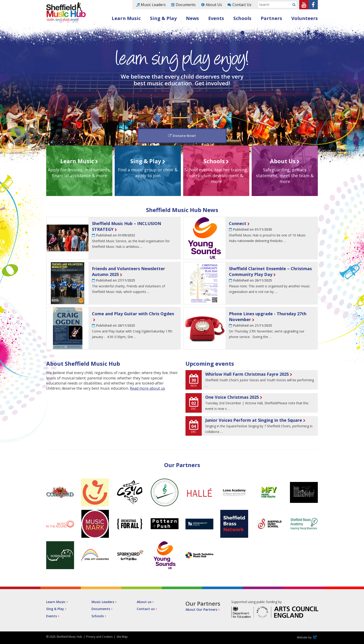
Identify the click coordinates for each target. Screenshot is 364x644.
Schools (242, 18)
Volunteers (305, 18)
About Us (214, 5)
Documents (186, 5)
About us (144, 603)
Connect (238, 224)
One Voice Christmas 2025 (232, 398)
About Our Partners (201, 611)
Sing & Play (163, 18)
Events (216, 18)
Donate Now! (185, 136)
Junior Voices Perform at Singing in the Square (254, 421)
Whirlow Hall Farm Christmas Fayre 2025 (247, 375)
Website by (307, 638)
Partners (271, 18)
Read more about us (147, 389)
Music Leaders (153, 5)
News (192, 18)
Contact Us (242, 5)
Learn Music (126, 18)
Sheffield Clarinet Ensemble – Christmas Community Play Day (270, 272)
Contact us (146, 610)
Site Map (122, 638)
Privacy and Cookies (99, 638)
